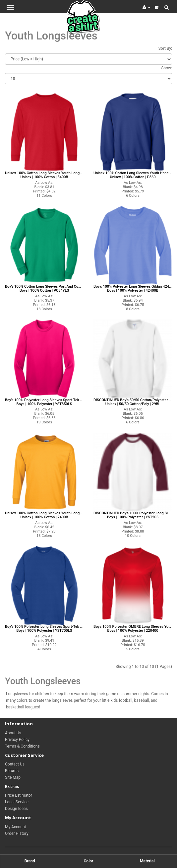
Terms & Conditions (22, 746)
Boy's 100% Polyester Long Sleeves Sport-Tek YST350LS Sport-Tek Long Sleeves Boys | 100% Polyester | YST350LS (44, 402)
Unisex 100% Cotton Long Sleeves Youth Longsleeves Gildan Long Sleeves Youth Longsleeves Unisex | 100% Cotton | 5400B (44, 175)
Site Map (13, 777)
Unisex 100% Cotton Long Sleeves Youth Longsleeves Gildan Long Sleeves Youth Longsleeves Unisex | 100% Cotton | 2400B (44, 515)
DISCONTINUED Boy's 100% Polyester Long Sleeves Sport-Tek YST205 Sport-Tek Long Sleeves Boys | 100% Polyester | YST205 (133, 515)
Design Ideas (16, 809)
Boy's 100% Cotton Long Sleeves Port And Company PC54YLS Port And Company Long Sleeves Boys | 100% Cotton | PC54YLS (44, 289)
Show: (167, 68)
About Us (13, 733)
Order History (17, 833)
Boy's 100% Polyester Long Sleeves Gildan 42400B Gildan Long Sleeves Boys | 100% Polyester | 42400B (133, 289)
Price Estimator (19, 795)
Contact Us (15, 764)
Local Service (17, 802)
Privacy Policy (17, 740)
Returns (12, 771)
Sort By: (165, 48)
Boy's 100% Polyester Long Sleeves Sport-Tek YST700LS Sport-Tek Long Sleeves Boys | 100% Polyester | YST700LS (44, 629)
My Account (16, 827)
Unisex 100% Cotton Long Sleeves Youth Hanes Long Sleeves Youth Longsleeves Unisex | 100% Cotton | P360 (133, 175)
